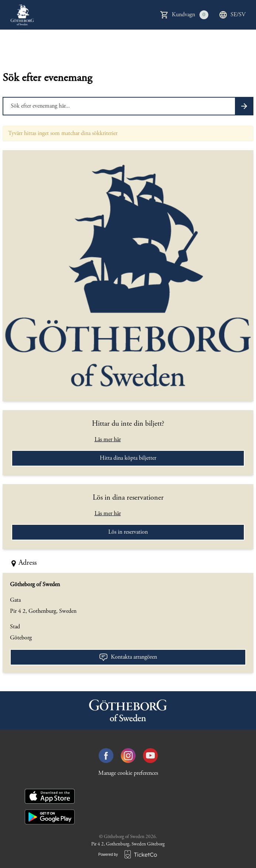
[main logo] (22, 15)
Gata (15, 600)
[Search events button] (244, 106)
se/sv (232, 15)
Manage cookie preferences (128, 773)
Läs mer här (108, 440)
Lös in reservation (128, 532)
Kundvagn (190, 15)
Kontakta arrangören (128, 657)
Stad (15, 627)
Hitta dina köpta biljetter (128, 458)
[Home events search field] (128, 106)
